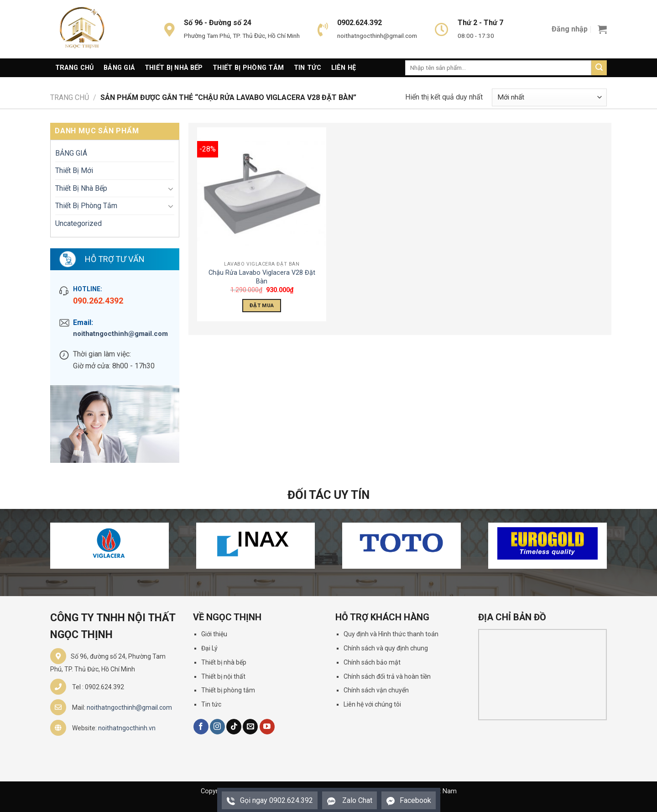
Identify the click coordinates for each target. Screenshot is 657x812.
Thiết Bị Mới (74, 170)
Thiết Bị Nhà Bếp (174, 68)
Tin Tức (308, 68)
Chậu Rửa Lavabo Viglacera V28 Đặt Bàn (262, 277)
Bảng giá (119, 68)
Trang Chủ (75, 68)
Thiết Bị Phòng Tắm (248, 68)
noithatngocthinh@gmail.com (120, 334)
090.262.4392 (98, 301)
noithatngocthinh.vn (127, 728)
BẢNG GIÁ (71, 153)
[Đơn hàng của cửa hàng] (549, 97)
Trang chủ (70, 97)
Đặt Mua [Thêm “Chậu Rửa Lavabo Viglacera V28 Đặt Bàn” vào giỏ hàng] (262, 305)
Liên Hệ (344, 68)
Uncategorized (78, 223)
